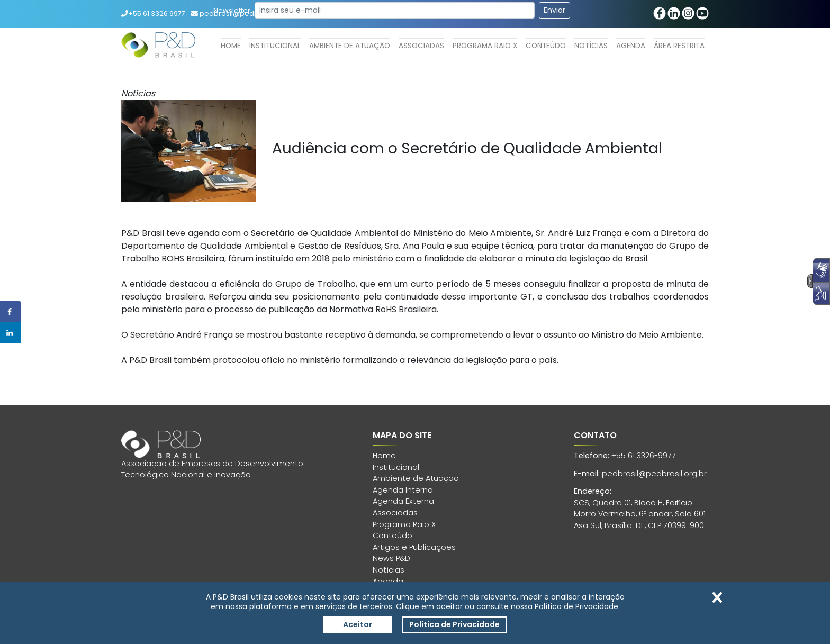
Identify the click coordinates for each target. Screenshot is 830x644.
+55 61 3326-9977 (644, 456)
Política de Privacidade (454, 624)
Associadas (421, 46)
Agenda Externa (403, 501)
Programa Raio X (485, 46)
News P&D (391, 558)
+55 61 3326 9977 (153, 13)
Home (231, 46)
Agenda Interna (403, 490)
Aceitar (358, 624)
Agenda (631, 46)
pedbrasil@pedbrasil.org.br (654, 474)
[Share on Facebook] (11, 312)
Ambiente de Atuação (350, 46)
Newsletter (232, 10)
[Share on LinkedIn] (11, 333)
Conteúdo (546, 46)
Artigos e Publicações (414, 547)
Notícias (591, 46)
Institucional (275, 46)
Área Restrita (679, 46)
